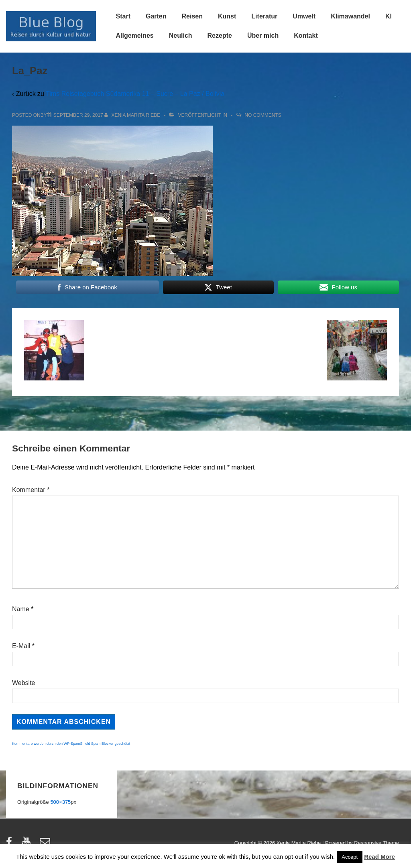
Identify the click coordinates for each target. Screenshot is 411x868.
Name (21, 609)
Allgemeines (135, 36)
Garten (156, 16)
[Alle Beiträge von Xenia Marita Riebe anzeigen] (133, 115)
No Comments (263, 115)
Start (123, 16)
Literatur (264, 16)
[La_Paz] (78, 115)
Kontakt (306, 36)
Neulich (181, 36)
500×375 (60, 802)
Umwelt (304, 16)
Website (24, 683)
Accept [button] (350, 857)
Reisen (192, 16)
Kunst (227, 16)
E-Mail (21, 646)
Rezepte (220, 36)
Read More (379, 857)
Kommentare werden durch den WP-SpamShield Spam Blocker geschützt (71, 744)
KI (389, 16)
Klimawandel (350, 16)
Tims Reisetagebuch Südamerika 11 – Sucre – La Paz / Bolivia (135, 94)
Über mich (263, 36)
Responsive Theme (376, 843)
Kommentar (31, 490)
